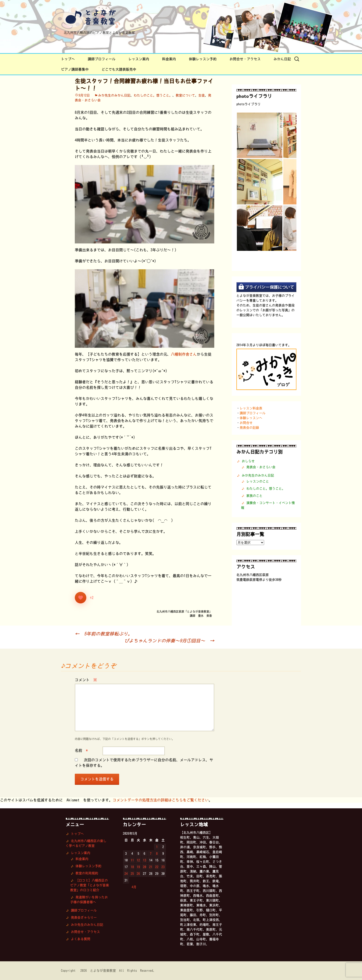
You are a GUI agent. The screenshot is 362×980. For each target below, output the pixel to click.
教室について (185, 95)
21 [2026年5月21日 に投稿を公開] (151, 867)
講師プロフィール (102, 59)
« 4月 (132, 887)
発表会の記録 (249, 428)
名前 (81, 750)
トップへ (68, 59)
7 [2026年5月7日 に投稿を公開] (151, 854)
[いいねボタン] (81, 598)
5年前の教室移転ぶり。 (104, 634)
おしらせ (248, 461)
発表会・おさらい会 (261, 467)
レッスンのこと (258, 481)
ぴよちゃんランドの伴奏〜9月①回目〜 (169, 641)
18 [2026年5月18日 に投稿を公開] (132, 867)
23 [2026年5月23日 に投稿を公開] (163, 867)
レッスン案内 (139, 59)
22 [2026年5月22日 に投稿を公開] (157, 867)
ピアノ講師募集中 (75, 69)
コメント (86, 680)
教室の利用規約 (87, 873)
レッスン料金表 (251, 408)
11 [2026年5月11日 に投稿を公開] (132, 860)
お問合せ (246, 423)
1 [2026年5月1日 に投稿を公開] (157, 847)
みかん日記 (282, 59)
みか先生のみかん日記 (114, 95)
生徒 (202, 95)
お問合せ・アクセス (245, 59)
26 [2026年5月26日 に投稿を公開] (138, 874)
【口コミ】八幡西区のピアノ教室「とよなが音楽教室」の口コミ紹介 (90, 885)
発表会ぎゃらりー (84, 917)
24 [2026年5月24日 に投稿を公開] (126, 874)
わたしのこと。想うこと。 (153, 95)
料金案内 (169, 59)
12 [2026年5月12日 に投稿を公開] (138, 860)
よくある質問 (81, 939)
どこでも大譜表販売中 (119, 69)
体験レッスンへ (251, 418)
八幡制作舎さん (184, 354)
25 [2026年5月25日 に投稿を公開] (132, 874)
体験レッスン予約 (203, 59)
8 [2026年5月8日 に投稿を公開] (157, 854)
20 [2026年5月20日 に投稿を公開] (145, 867)
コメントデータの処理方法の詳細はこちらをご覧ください (161, 800)
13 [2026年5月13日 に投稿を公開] (145, 860)
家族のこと (254, 496)
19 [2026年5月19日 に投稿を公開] (138, 867)
